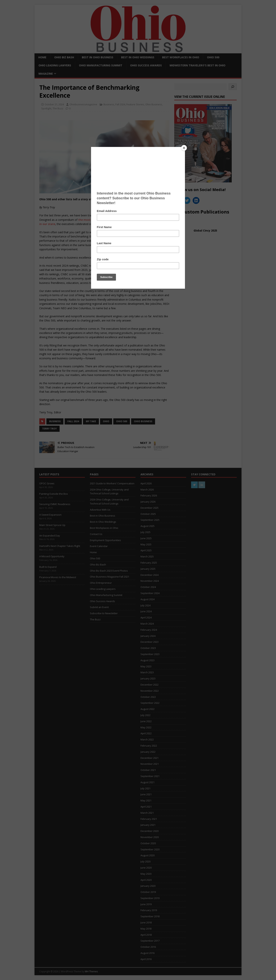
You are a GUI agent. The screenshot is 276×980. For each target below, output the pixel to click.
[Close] (184, 148)
